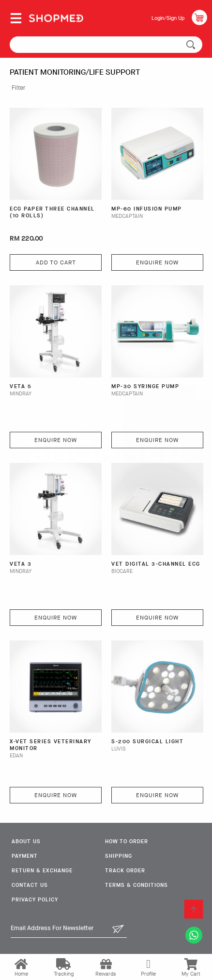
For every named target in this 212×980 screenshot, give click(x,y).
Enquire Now (157, 262)
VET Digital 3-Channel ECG (156, 564)
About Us (26, 841)
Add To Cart (56, 262)
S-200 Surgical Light (147, 742)
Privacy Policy (35, 900)
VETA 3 (21, 564)
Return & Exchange (42, 871)
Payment (25, 856)
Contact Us (30, 885)
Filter (18, 88)
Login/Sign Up (168, 18)
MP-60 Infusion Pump (147, 209)
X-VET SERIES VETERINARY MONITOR (51, 745)
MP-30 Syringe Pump (145, 387)
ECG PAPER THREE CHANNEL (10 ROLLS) (52, 212)
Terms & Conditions (136, 885)
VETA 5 (21, 387)
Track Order (125, 871)
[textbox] (106, 45)
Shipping (119, 856)
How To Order (127, 841)
